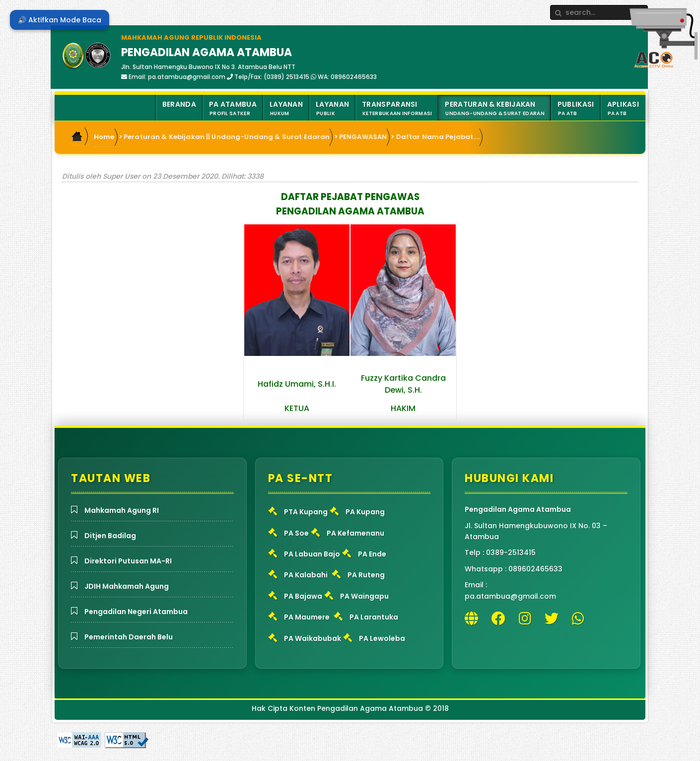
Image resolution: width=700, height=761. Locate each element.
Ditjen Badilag (110, 536)
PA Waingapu (364, 596)
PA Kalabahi (306, 575)
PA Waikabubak (313, 638)
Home (104, 137)
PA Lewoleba (382, 638)
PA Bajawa (303, 596)
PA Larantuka (374, 617)
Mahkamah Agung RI (122, 510)
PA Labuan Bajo (312, 554)
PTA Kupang (306, 512)
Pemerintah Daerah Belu (129, 637)
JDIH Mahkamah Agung (127, 586)
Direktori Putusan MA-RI (128, 561)
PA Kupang (365, 512)
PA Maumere (307, 617)
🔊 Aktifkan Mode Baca (60, 20)
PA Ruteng (366, 575)
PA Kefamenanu (355, 533)
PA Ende (372, 554)
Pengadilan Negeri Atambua (136, 612)
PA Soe (296, 533)
